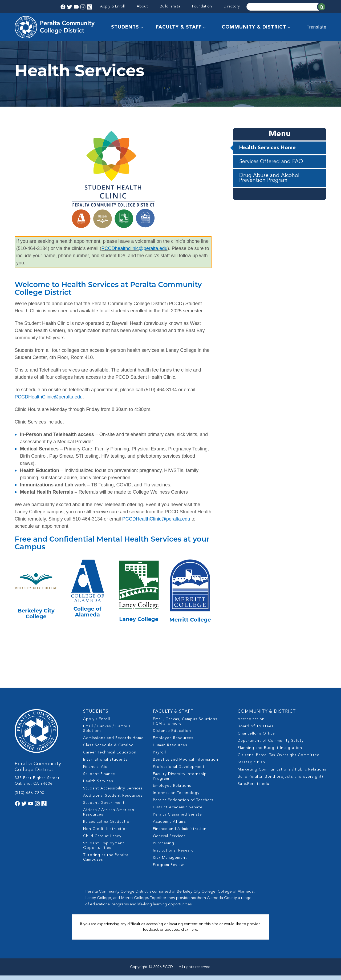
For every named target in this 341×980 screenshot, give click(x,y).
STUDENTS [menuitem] (125, 27)
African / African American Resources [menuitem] (109, 817)
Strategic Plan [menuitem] (251, 767)
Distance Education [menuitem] (172, 735)
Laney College (139, 634)
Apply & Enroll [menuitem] (112, 6)
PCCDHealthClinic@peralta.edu (49, 412)
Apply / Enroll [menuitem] (97, 724)
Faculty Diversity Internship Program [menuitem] (180, 781)
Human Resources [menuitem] (170, 750)
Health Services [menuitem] (98, 786)
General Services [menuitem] (169, 841)
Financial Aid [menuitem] (95, 771)
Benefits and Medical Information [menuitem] (186, 764)
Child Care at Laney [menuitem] (102, 841)
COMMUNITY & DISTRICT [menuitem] (254, 27)
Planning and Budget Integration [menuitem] (270, 752)
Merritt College (190, 635)
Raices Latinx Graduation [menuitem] (107, 826)
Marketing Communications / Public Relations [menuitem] (282, 774)
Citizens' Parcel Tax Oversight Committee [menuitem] (279, 760)
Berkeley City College (36, 629)
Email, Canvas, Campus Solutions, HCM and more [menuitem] (186, 726)
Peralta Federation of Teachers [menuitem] (183, 805)
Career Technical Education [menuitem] (110, 757)
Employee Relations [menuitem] (172, 790)
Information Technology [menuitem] (176, 797)
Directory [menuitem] (232, 6)
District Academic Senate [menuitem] (178, 812)
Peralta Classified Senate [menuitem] (177, 819)
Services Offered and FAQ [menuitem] (271, 177)
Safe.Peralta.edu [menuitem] (253, 788)
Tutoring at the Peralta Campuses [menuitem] (106, 862)
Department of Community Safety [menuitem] (271, 745)
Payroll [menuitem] (159, 757)
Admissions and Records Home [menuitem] (113, 743)
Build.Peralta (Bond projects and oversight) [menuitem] (280, 781)
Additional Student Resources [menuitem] (113, 800)
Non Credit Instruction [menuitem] (105, 833)
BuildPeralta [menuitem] (170, 6)
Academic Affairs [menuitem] (169, 826)
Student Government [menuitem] (104, 807)
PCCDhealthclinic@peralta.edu (135, 264)
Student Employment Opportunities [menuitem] (104, 850)
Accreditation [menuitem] (251, 724)
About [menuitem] (142, 6)
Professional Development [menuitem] (179, 771)
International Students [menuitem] (105, 764)
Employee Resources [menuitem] (173, 743)
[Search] (286, 7)
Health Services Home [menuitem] (267, 163)
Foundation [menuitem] (202, 6)
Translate (316, 27)
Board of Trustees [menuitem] (256, 731)
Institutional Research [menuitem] (174, 855)
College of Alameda (88, 627)
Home (20, 47)
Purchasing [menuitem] (164, 848)
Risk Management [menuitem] (170, 862)
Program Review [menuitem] (168, 869)
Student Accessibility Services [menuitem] (113, 793)
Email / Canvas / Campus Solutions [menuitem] (107, 733)
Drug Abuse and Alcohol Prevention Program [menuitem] (269, 193)
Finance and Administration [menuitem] (180, 833)
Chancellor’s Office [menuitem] (256, 738)
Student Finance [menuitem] (99, 779)
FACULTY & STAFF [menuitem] (179, 27)
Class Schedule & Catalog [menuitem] (108, 750)
